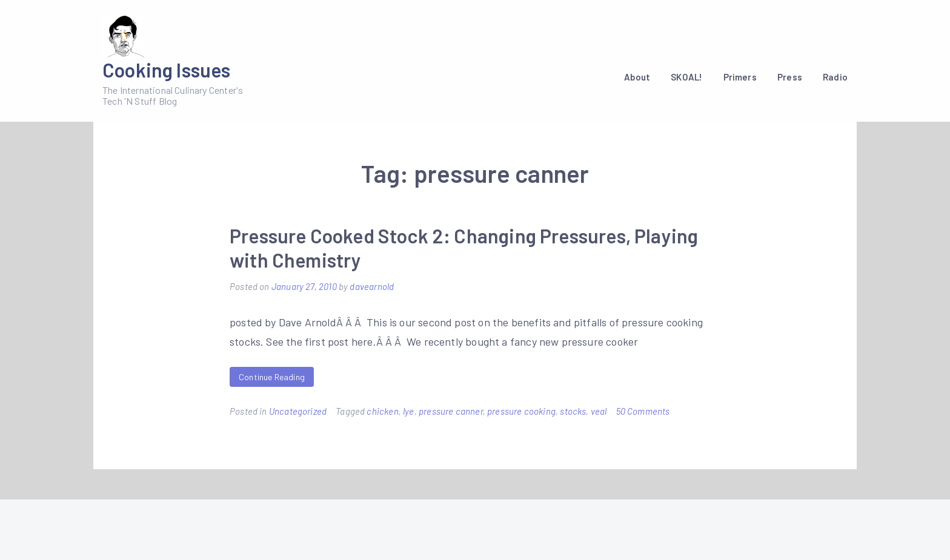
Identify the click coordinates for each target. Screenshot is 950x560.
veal (599, 411)
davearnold (372, 286)
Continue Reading (272, 377)
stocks (573, 411)
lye (409, 411)
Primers (740, 77)
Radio (835, 77)
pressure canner (451, 411)
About (637, 77)
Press (790, 77)
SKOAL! (686, 77)
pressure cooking (521, 411)
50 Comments (643, 411)
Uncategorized (298, 411)
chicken (382, 411)
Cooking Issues (167, 70)
